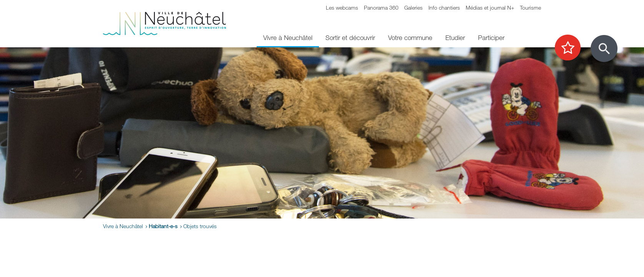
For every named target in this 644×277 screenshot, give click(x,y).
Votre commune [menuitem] (410, 38)
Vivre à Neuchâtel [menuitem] (288, 38)
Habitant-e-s (163, 226)
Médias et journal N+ (490, 8)
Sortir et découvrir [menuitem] (350, 38)
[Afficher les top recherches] (572, 48)
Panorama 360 (381, 8)
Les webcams (342, 8)
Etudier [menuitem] (455, 38)
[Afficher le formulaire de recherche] (604, 48)
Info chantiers (444, 8)
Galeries (413, 8)
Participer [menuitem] (491, 38)
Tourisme (530, 8)
